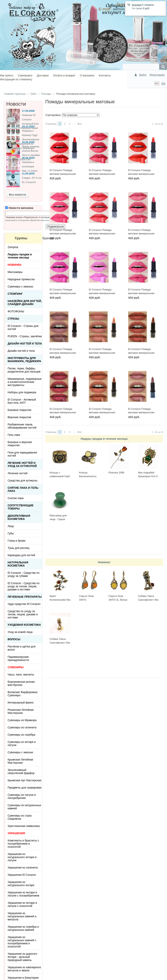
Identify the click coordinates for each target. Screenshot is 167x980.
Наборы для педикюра (22, 392)
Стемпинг (15, 294)
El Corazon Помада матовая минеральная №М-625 (102, 234)
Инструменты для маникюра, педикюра (24, 360)
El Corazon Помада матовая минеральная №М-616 (102, 353)
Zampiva (13, 247)
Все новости (17, 195)
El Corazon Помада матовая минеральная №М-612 (141, 412)
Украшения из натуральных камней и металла (22, 916)
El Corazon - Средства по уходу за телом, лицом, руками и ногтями (24, 586)
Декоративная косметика (19, 517)
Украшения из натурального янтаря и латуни (22, 857)
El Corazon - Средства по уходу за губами (24, 574)
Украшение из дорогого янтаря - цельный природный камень (22, 957)
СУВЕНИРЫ (16, 667)
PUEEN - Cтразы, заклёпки (25, 336)
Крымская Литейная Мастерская (20, 761)
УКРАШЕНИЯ (16, 833)
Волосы (14, 639)
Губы (11, 533)
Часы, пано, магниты (21, 674)
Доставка (43, 75)
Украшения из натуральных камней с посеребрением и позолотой (22, 942)
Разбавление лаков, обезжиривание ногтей (22, 426)
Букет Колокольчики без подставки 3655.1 (60, 600)
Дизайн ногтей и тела (25, 344)
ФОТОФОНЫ (16, 311)
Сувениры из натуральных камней (24, 807)
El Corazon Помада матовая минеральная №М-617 (63, 353)
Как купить (7, 75)
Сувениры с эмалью (20, 286)
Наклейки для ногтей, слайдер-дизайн (25, 303)
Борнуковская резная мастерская (21, 683)
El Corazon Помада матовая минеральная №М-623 (63, 293)
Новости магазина (19, 208)
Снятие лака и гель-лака (23, 489)
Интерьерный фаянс (21, 703)
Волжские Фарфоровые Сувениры (23, 694)
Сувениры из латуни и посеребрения (22, 796)
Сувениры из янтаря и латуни (22, 743)
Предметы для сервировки (25, 788)
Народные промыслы (21, 279)
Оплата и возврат (64, 75)
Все (80, 124)
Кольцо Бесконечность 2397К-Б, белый (88, 476)
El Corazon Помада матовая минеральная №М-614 (63, 412)
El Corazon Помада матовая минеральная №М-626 (63, 234)
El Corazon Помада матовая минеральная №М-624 (141, 234)
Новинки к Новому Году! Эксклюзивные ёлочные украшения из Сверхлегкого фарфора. (23, 139)
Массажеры (15, 272)
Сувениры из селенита (22, 727)
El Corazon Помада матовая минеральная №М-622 (102, 293)
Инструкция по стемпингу (16, 79)
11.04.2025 (28, 174)
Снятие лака (16, 498)
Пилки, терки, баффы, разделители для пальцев (24, 370)
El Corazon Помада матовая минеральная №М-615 (141, 353)
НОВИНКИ (14, 265)
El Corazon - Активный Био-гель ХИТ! (22, 401)
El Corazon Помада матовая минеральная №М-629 (63, 174)
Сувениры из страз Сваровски (20, 817)
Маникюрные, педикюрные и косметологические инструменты (25, 382)
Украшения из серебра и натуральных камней (23, 928)
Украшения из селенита (23, 868)
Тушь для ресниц (18, 548)
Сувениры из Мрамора (22, 720)
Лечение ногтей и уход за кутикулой (22, 464)
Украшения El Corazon (22, 875)
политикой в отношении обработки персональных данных (34, 220)
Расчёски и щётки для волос (22, 648)
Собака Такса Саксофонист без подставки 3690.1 (148, 600)
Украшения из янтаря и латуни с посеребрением (23, 894)
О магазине (87, 75)
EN (163, 83)
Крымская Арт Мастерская (25, 780)
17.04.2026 (28, 111)
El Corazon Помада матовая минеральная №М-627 (141, 174)
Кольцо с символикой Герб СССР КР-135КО (60, 476)
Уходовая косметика (24, 625)
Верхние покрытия (19, 417)
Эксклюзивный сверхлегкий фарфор (21, 771)
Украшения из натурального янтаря (21, 884)
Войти (143, 75)
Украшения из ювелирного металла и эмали (24, 969)
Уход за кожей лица (20, 632)
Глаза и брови (17, 541)
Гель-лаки (14, 435)
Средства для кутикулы (22, 480)
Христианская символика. (24, 826)
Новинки (104, 562)
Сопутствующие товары (21, 507)
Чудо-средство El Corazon (24, 604)
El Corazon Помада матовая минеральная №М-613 (102, 412)
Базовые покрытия (19, 410)
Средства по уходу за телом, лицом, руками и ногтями (23, 614)
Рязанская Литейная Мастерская (21, 711)
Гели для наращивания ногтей (22, 454)
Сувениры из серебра (21, 735)
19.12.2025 (28, 126)
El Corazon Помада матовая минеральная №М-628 (102, 174)
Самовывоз (25, 75)
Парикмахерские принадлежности (18, 658)
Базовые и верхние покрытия (20, 444)
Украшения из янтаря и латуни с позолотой (22, 904)
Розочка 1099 (116, 473)
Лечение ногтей (17, 473)
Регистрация (157, 75)
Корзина (137, 5)
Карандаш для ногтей (21, 555)
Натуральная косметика (18, 564)
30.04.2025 (28, 158)
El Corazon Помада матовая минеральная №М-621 (141, 293)
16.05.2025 (28, 142)
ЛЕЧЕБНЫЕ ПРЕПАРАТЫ (25, 597)
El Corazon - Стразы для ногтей (23, 327)
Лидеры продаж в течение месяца (104, 439)
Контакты (105, 75)
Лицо (11, 526)
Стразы (13, 319)
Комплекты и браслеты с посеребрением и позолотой (23, 844)
